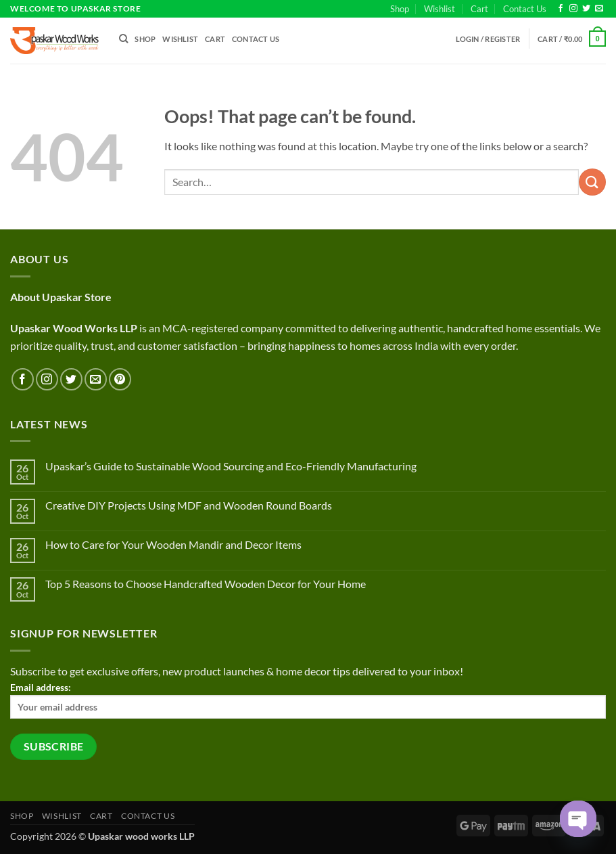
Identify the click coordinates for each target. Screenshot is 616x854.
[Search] (123, 39)
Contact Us (525, 9)
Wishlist (440, 9)
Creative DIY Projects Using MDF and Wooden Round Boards (189, 505)
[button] (488, 39)
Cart (479, 9)
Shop (400, 9)
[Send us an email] (599, 9)
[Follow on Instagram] (573, 9)
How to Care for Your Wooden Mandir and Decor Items (173, 544)
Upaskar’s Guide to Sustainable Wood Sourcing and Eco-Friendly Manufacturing (231, 466)
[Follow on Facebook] (561, 9)
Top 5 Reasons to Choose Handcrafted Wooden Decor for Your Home (206, 584)
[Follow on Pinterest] (120, 379)
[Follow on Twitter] (586, 9)
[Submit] (592, 182)
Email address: (308, 700)
